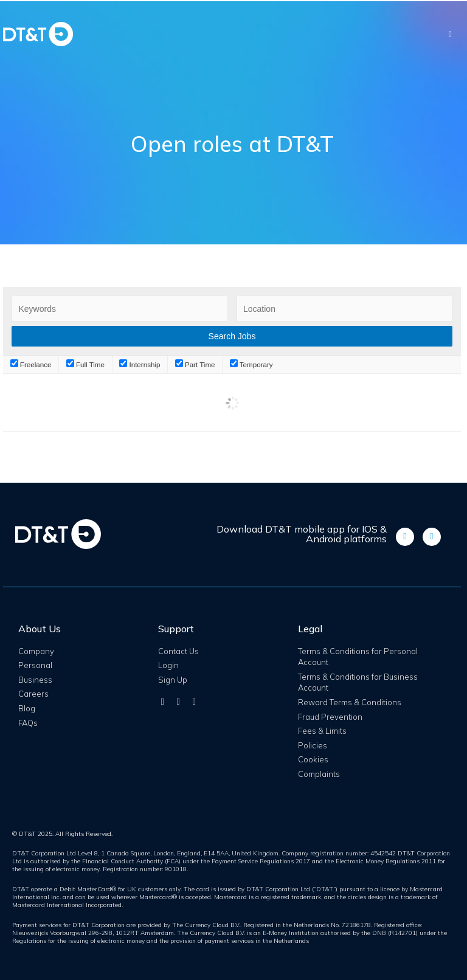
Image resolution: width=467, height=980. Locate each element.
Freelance (31, 364)
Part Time (195, 364)
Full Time (85, 364)
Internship (140, 364)
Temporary (251, 364)
